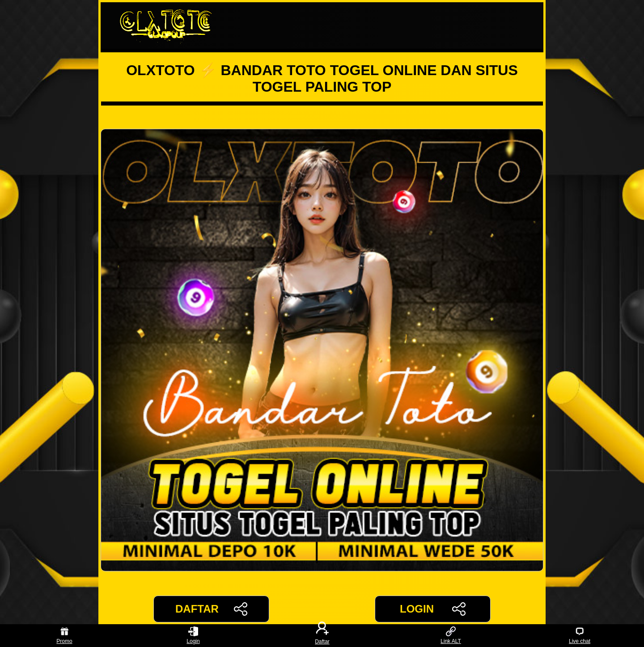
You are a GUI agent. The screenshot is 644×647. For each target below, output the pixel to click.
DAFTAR (211, 609)
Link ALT (451, 636)
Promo (64, 636)
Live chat (580, 636)
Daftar (322, 636)
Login (193, 636)
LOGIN (433, 609)
